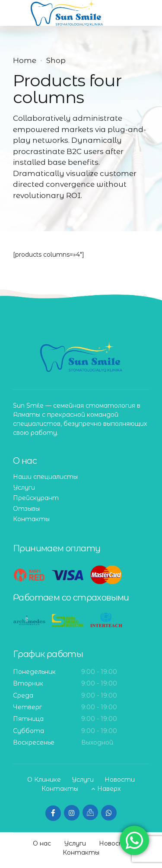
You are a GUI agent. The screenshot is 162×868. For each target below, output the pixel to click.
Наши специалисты (45, 477)
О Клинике (44, 780)
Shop (56, 60)
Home (25, 60)
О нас (42, 843)
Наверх (109, 789)
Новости (120, 780)
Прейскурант (36, 498)
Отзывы (26, 509)
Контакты (31, 519)
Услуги (24, 487)
